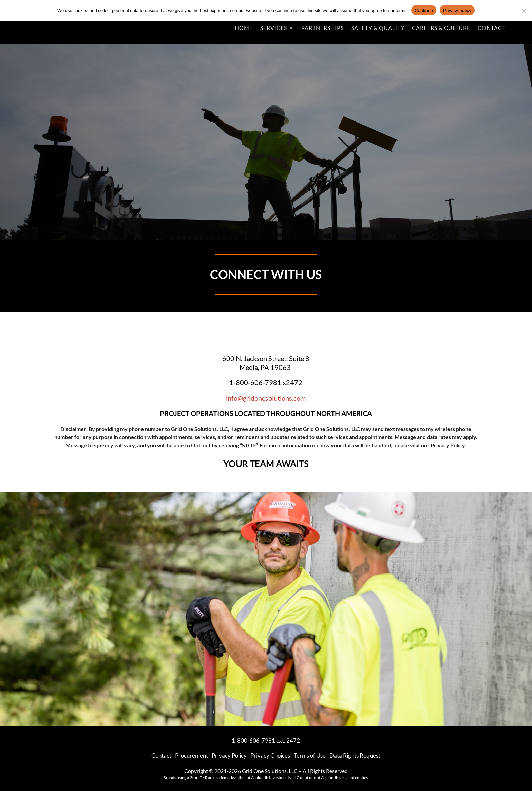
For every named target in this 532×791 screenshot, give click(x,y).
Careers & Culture (441, 28)
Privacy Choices (270, 756)
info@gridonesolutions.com (266, 398)
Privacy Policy (448, 445)
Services (274, 28)
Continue (424, 10)
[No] (524, 11)
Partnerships (322, 28)
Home (244, 28)
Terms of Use (310, 756)
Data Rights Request (355, 756)
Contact (492, 28)
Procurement (192, 756)
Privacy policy (457, 10)
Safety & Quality (378, 28)
